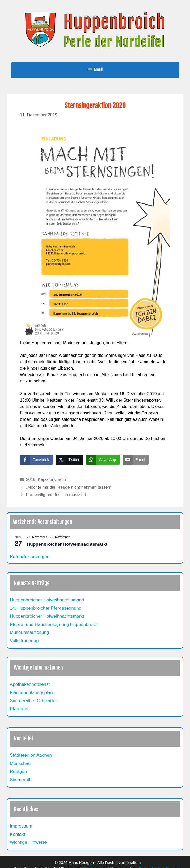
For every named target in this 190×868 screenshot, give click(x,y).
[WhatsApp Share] (103, 460)
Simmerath (21, 780)
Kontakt (18, 834)
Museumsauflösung (29, 632)
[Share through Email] (136, 460)
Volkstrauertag (24, 641)
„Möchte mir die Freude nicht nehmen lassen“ (69, 487)
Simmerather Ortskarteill (34, 701)
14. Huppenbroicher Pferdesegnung (46, 608)
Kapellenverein (52, 480)
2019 (31, 480)
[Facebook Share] (36, 460)
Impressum (21, 826)
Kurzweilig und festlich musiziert (56, 495)
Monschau (20, 763)
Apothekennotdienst (30, 684)
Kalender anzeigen (30, 557)
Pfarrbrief (19, 709)
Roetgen (18, 771)
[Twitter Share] (69, 460)
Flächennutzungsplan (31, 693)
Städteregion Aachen (31, 755)
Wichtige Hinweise (28, 842)
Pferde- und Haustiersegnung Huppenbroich (54, 624)
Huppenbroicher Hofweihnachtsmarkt (67, 544)
